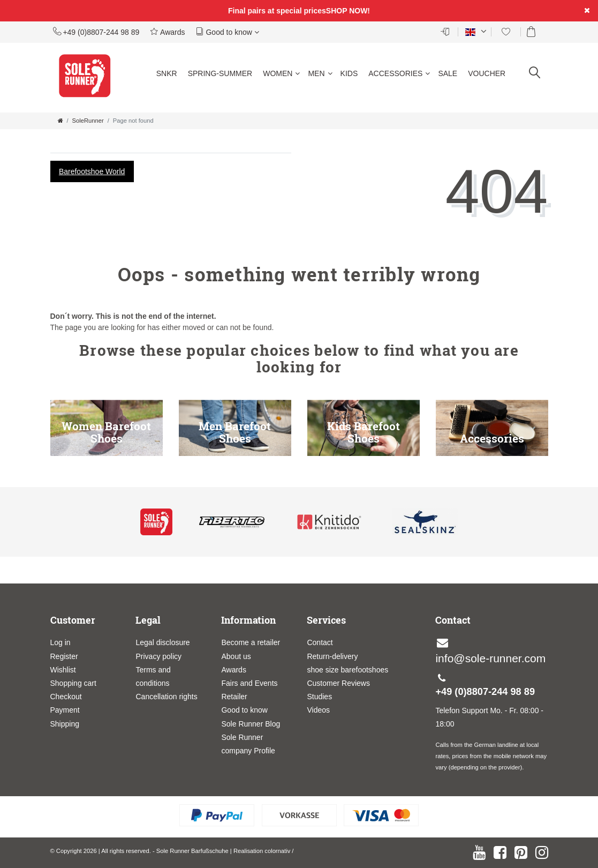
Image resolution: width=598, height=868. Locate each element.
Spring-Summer (220, 73)
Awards (167, 32)
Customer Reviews (338, 683)
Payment (65, 710)
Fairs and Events (249, 683)
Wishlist (63, 670)
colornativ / (279, 851)
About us (236, 656)
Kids (349, 73)
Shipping (65, 724)
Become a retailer (251, 642)
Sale (448, 73)
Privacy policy (158, 656)
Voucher (487, 73)
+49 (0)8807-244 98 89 (96, 32)
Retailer (234, 697)
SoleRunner (88, 121)
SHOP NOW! (348, 11)
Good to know (228, 32)
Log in (60, 642)
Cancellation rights (166, 697)
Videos (318, 710)
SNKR (167, 73)
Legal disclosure (162, 642)
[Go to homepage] (60, 121)
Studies (319, 697)
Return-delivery (332, 656)
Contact (320, 642)
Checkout (66, 697)
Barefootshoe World (92, 171)
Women (281, 73)
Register (64, 656)
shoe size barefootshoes (347, 670)
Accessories (399, 73)
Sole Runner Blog (251, 724)
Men (320, 73)
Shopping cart (73, 683)
